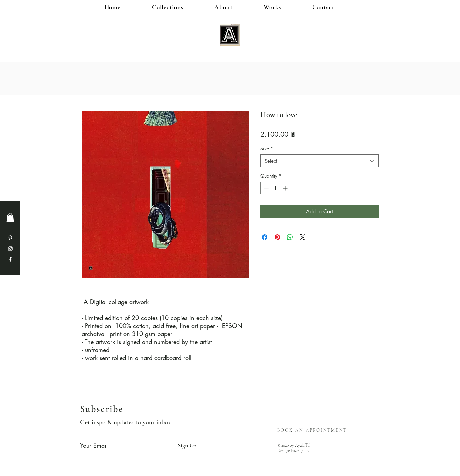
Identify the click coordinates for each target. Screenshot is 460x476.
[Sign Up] (187, 445)
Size (267, 148)
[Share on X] (303, 237)
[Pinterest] (10, 238)
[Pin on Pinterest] (277, 237)
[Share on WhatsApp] (290, 237)
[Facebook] (10, 259)
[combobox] (320, 161)
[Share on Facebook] (265, 237)
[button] (283, 7)
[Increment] (286, 188)
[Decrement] (265, 188)
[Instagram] (10, 249)
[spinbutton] (276, 188)
